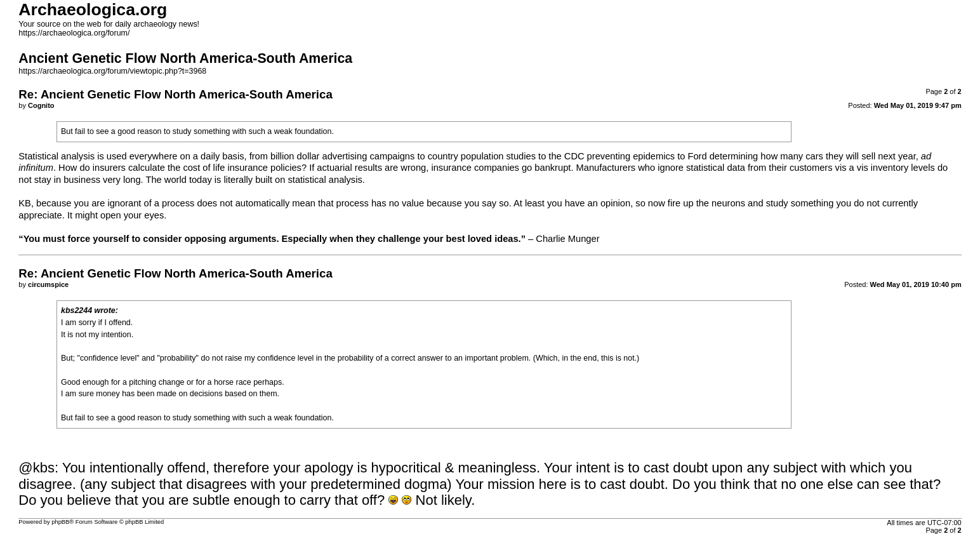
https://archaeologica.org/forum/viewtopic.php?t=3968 (112, 71)
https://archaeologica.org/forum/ (74, 33)
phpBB (60, 522)
